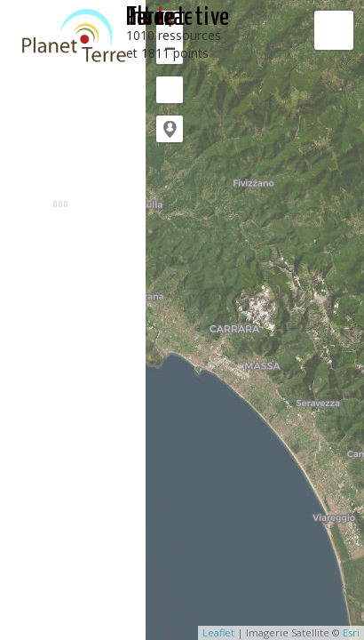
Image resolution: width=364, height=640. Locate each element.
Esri (351, 632)
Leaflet (218, 632)
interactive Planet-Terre (178, 18)
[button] (170, 129)
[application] (255, 320)
